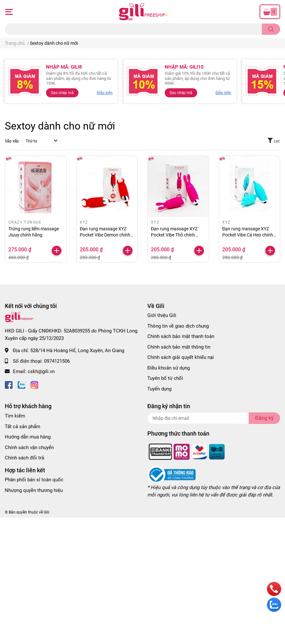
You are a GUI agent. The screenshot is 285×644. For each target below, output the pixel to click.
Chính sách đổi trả (24, 458)
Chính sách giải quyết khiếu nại (181, 357)
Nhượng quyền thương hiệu (34, 490)
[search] (271, 29)
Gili (46, 512)
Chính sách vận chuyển (29, 447)
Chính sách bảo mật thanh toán (181, 336)
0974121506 (57, 361)
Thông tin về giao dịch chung (178, 326)
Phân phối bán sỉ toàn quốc (34, 480)
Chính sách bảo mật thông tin (179, 347)
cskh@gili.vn (41, 371)
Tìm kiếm (15, 416)
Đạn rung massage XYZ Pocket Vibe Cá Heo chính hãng (248, 235)
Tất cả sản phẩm (23, 427)
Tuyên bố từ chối (165, 378)
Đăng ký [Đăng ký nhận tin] (264, 418)
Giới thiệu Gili (162, 315)
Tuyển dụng (159, 389)
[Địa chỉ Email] (214, 418)
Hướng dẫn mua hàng (28, 437)
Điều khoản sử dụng (169, 368)
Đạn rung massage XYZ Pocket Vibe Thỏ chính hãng (174, 235)
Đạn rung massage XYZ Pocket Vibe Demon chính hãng (105, 235)
